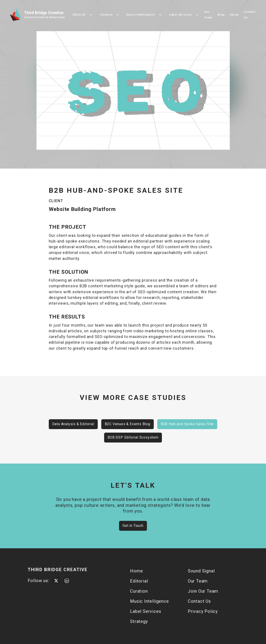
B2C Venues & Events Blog (128, 424)
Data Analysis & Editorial (73, 424)
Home (136, 571)
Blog (221, 15)
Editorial (139, 581)
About (234, 15)
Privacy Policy (203, 611)
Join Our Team (203, 591)
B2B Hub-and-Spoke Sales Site (187, 424)
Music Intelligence (149, 601)
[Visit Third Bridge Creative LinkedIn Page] (67, 581)
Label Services (146, 611)
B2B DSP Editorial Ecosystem (133, 437)
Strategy (139, 621)
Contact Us (250, 15)
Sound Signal (201, 571)
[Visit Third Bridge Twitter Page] (56, 581)
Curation (139, 591)
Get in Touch (133, 526)
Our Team (208, 15)
